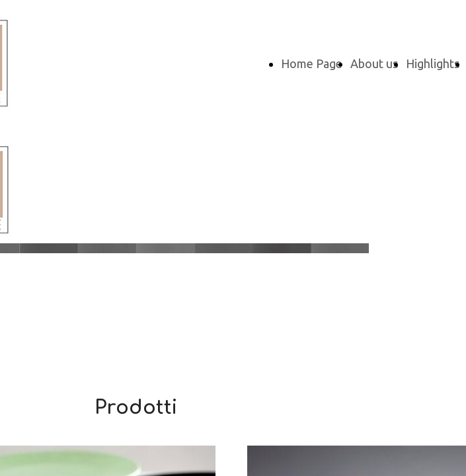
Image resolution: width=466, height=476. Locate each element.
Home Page (312, 63)
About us (374, 63)
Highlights (433, 63)
